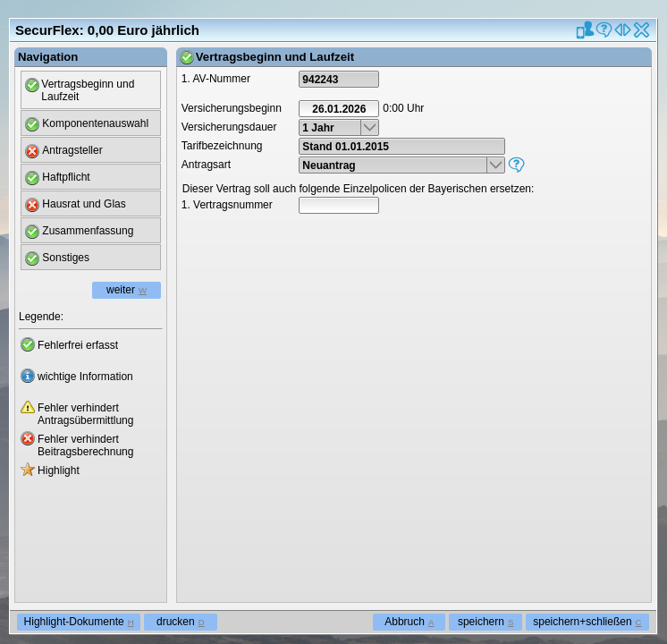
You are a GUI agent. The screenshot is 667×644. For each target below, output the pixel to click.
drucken (181, 622)
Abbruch (409, 622)
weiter (127, 290)
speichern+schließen (587, 622)
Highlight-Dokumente (79, 622)
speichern (485, 622)
